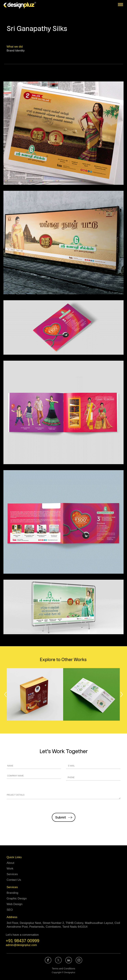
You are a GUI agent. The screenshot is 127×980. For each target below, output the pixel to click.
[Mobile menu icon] (120, 5)
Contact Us (14, 880)
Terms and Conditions (63, 969)
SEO (10, 910)
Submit (61, 817)
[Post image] (35, 694)
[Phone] (93, 777)
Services (12, 874)
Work (10, 869)
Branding (13, 893)
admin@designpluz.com (21, 945)
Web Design (15, 904)
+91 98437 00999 (23, 941)
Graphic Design (17, 898)
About (10, 863)
